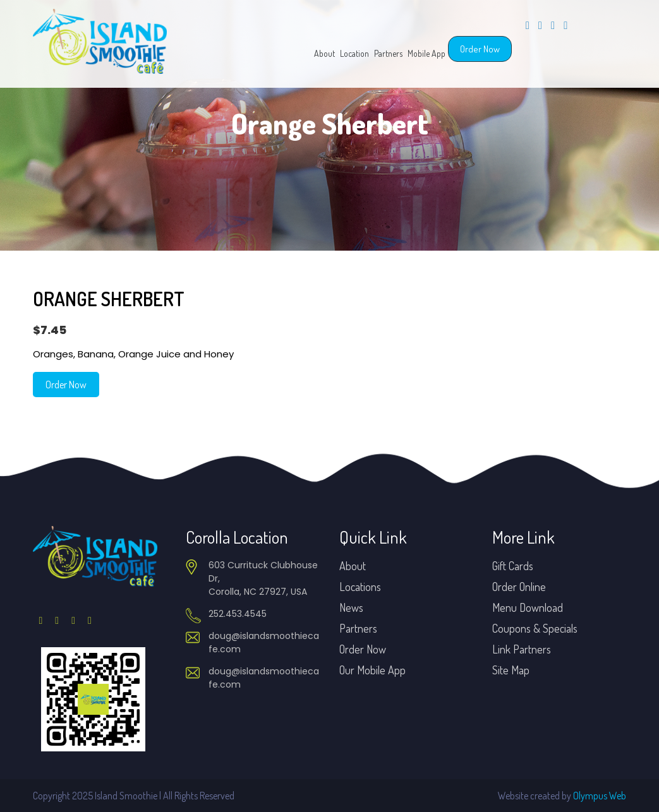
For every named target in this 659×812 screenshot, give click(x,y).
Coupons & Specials (535, 628)
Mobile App (426, 53)
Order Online (519, 587)
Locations (360, 587)
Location (354, 53)
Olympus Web (600, 796)
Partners (388, 53)
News (351, 607)
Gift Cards (513, 566)
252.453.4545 (238, 614)
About (324, 53)
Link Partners (522, 649)
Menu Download (528, 607)
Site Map (511, 670)
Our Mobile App (372, 670)
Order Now (480, 49)
